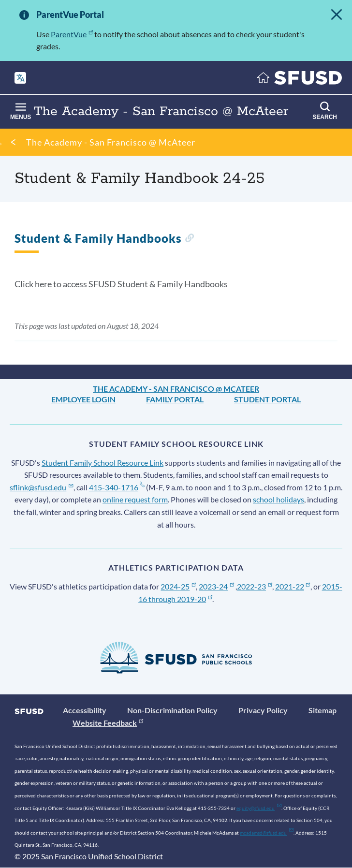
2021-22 (293, 586)
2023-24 (216, 586)
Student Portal (267, 399)
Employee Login (83, 399)
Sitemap (323, 710)
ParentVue (72, 34)
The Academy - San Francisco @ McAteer (111, 142)
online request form (135, 499)
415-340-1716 (117, 487)
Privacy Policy (263, 710)
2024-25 (178, 586)
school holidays (279, 499)
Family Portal (175, 399)
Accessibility (85, 710)
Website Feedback (108, 723)
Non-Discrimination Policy (172, 710)
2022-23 (255, 586)
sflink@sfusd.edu (41, 487)
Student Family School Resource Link (103, 463)
